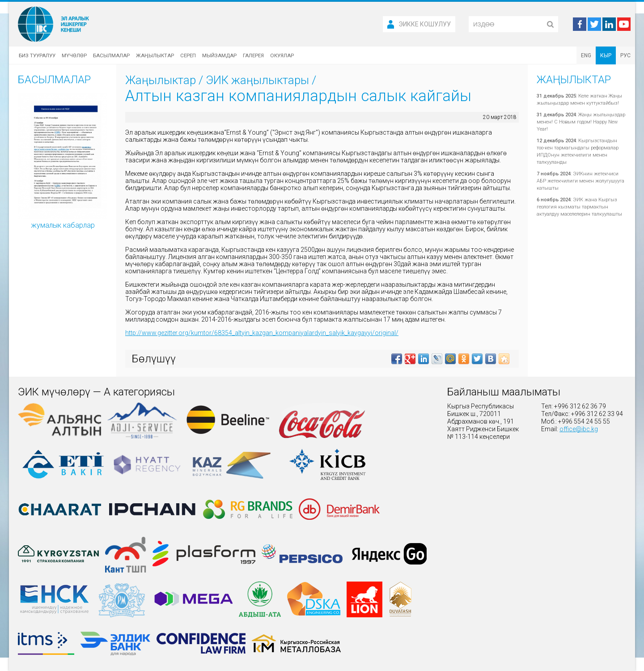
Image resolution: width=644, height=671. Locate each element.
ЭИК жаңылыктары (257, 80)
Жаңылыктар (155, 55)
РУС (625, 55)
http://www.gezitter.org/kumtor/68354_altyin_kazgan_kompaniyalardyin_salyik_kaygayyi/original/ (262, 333)
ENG (586, 55)
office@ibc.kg (579, 429)
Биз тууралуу (37, 55)
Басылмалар (111, 55)
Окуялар (282, 55)
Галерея (253, 55)
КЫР (606, 55)
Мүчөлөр (74, 55)
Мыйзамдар (219, 55)
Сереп (188, 55)
